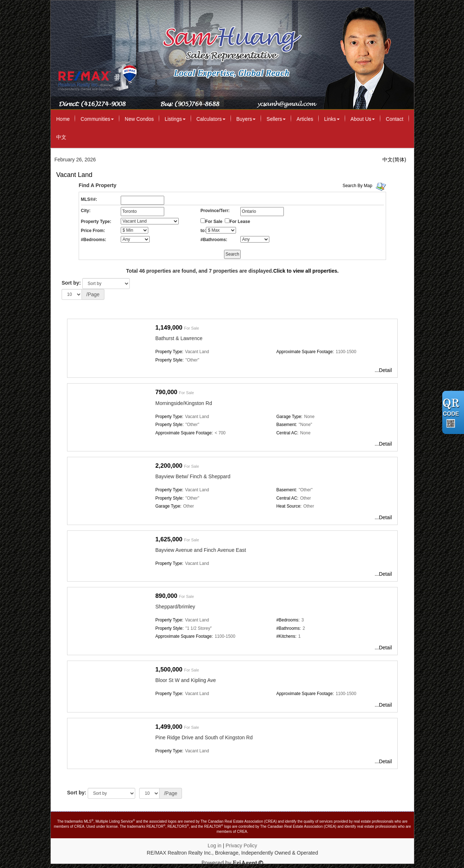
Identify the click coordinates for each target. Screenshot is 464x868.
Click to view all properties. (306, 271)
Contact (394, 119)
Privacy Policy (241, 846)
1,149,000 (169, 328)
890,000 (167, 596)
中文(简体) (394, 160)
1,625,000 (169, 539)
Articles (305, 119)
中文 (61, 137)
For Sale (214, 222)
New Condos (139, 119)
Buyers (246, 119)
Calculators (211, 119)
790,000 (167, 392)
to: (203, 231)
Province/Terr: (215, 211)
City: (86, 211)
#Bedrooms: (94, 240)
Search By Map (357, 186)
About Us (363, 119)
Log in (215, 846)
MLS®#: (89, 199)
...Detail (383, 370)
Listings (175, 119)
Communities (97, 119)
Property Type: (96, 222)
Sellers (276, 119)
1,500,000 (169, 669)
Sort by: (71, 283)
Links (332, 119)
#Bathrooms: (214, 240)
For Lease (240, 222)
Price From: (93, 231)
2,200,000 (169, 466)
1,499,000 (169, 727)
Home (63, 119)
